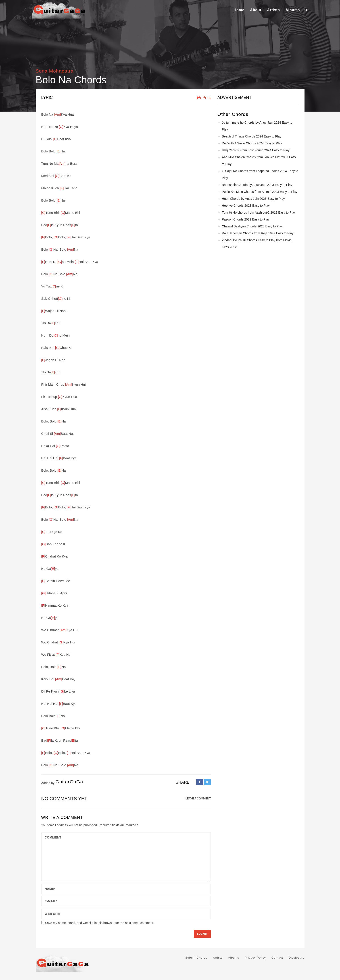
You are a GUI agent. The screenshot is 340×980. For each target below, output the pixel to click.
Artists (273, 10)
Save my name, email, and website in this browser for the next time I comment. (99, 923)
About (256, 10)
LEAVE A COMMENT (198, 799)
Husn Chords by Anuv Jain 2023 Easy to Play (253, 199)
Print (204, 98)
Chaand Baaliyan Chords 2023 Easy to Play (252, 226)
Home (239, 10)
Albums (293, 10)
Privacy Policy (255, 958)
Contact (277, 958)
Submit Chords (196, 958)
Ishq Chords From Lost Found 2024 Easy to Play (256, 150)
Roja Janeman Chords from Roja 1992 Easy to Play (258, 233)
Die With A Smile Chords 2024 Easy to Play (252, 143)
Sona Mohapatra (55, 71)
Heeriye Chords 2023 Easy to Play (246, 206)
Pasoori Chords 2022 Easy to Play (246, 219)
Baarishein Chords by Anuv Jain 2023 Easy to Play (257, 185)
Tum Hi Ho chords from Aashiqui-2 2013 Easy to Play (259, 212)
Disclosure (297, 958)
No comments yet (64, 798)
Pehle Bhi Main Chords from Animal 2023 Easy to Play (260, 192)
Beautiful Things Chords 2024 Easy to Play (252, 136)
